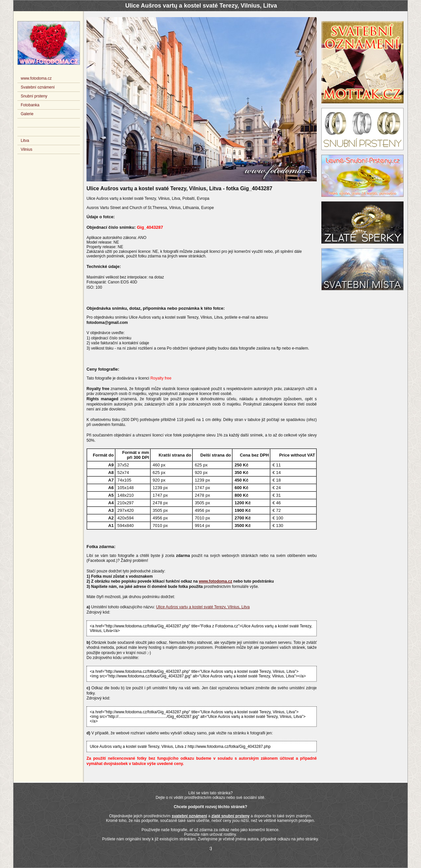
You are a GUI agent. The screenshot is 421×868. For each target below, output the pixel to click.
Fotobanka (30, 105)
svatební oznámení (189, 816)
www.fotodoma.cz (215, 581)
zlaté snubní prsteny (231, 816)
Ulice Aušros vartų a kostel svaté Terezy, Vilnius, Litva (203, 607)
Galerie (27, 114)
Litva (25, 141)
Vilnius (26, 149)
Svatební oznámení (38, 87)
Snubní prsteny (34, 96)
